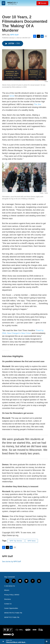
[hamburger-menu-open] (3, 3)
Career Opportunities (11, 608)
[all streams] (47, 641)
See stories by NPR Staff (11, 561)
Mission (7, 590)
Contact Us (8, 604)
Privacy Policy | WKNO (12, 595)
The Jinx (37, 104)
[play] (3, 641)
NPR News (32, 541)
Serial (12, 96)
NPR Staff (14, 35)
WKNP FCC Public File (12, 617)
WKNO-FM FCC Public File (13, 613)
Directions (7, 599)
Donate (43, 3)
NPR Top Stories (16, 541)
